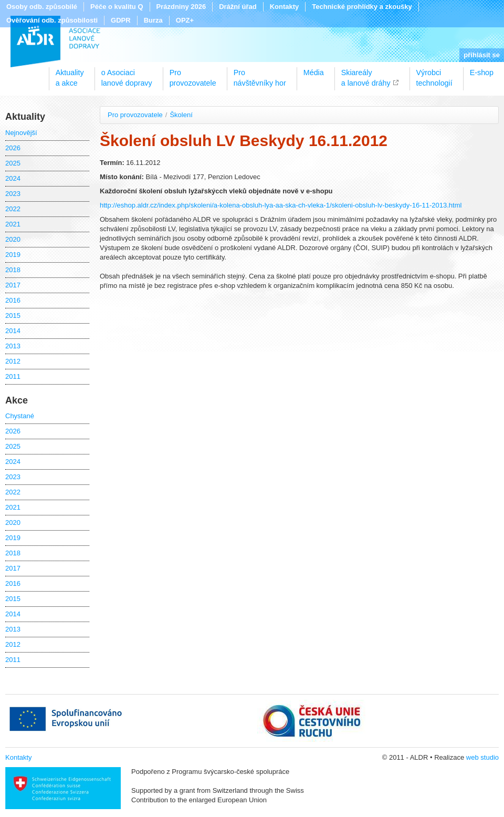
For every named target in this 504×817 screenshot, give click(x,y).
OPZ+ (185, 20)
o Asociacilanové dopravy (127, 74)
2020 (13, 239)
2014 (13, 331)
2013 (13, 346)
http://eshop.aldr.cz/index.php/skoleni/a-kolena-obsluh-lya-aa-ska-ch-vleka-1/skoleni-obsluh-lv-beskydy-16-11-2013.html (281, 205)
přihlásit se (482, 55)
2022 (13, 209)
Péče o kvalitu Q (117, 7)
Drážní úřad (238, 7)
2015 (13, 316)
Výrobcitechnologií (434, 74)
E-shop (482, 73)
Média (314, 73)
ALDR (55, 42)
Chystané (20, 416)
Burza (153, 20)
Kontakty (285, 7)
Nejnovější (21, 133)
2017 (13, 285)
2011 (13, 376)
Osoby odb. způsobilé (42, 7)
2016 (13, 300)
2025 (13, 163)
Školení (181, 115)
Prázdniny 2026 (181, 7)
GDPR (121, 20)
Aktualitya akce (70, 74)
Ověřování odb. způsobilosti (52, 20)
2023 (13, 194)
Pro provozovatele (135, 115)
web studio (482, 757)
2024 (13, 178)
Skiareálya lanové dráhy (366, 74)
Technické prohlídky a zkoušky (362, 7)
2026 (13, 148)
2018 (13, 270)
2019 (13, 255)
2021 (13, 224)
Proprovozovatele (193, 74)
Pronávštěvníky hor (260, 74)
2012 (13, 361)
